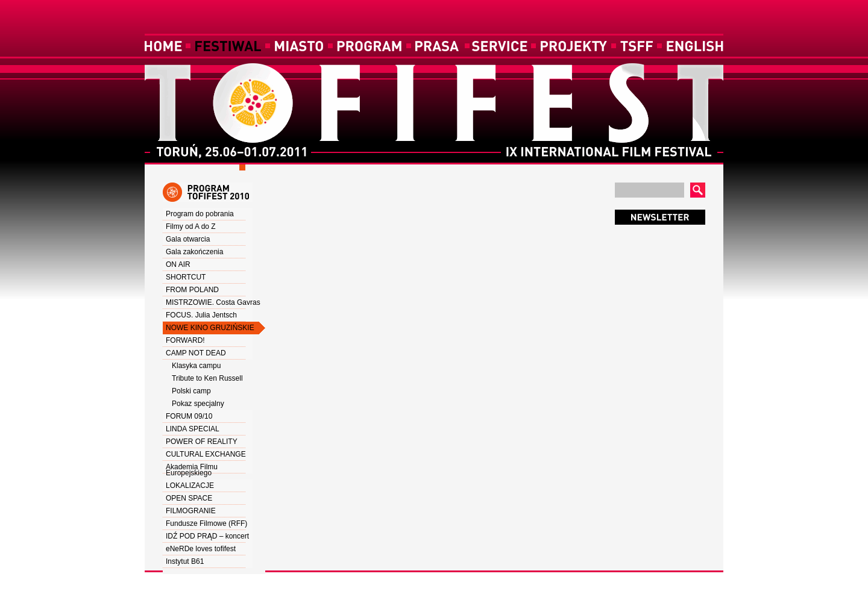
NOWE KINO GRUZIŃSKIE (210, 328)
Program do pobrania (200, 214)
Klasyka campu (196, 366)
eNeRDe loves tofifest (201, 549)
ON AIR (178, 264)
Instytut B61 (185, 561)
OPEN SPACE (189, 498)
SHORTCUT (186, 277)
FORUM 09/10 (189, 416)
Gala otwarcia (188, 239)
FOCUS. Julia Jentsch (201, 315)
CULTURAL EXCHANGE (206, 454)
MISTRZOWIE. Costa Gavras (213, 302)
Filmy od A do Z (191, 226)
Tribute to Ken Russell (207, 378)
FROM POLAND (192, 290)
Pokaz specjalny (198, 404)
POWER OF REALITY (202, 442)
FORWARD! (185, 340)
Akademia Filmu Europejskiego (192, 470)
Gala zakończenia (194, 252)
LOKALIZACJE (190, 486)
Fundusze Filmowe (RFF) (206, 523)
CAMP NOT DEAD (196, 353)
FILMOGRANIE (191, 511)
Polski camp (191, 391)
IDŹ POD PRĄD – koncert (207, 536)
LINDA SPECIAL (193, 429)
